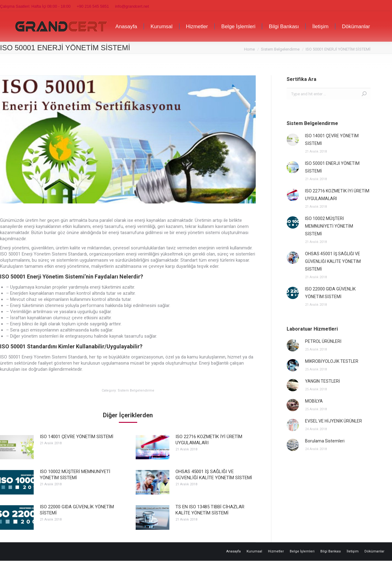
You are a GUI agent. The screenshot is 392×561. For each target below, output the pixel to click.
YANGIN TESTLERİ (322, 381)
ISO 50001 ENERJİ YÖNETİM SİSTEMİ (332, 167)
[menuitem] (126, 26)
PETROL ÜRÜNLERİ (323, 341)
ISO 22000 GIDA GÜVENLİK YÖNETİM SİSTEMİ (77, 510)
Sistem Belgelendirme (136, 390)
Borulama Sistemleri (325, 441)
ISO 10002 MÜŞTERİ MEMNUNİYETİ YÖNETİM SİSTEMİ (75, 475)
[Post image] (17, 447)
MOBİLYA (314, 401)
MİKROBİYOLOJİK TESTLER (332, 361)
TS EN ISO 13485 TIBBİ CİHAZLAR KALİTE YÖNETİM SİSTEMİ (210, 510)
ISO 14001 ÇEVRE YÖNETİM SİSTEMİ (77, 437)
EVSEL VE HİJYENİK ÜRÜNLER (334, 421)
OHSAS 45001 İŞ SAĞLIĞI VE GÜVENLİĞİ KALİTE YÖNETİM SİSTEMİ (214, 475)
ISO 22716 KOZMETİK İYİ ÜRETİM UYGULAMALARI (209, 440)
